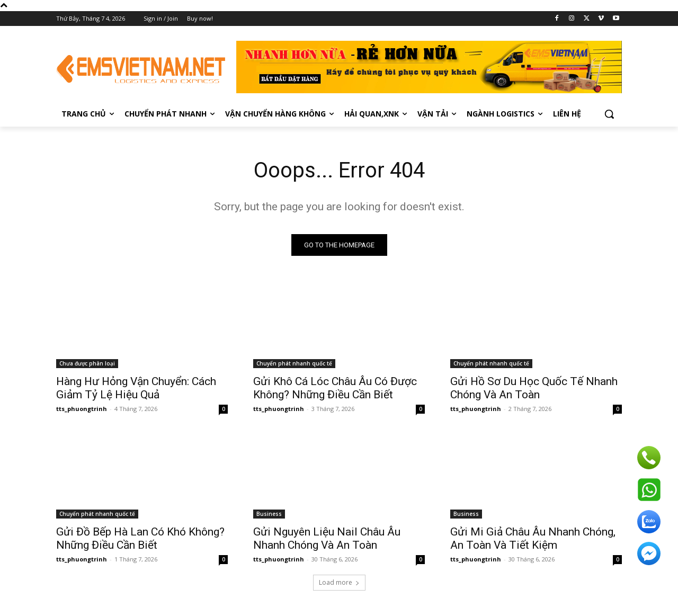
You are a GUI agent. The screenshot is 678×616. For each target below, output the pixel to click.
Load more (339, 582)
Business (269, 514)
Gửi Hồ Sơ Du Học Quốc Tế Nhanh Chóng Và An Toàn (534, 388)
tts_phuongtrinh (82, 409)
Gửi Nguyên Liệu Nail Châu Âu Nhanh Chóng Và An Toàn (327, 538)
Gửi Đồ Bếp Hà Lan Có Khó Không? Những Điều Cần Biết (140, 538)
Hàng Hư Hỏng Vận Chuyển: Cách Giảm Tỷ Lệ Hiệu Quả (136, 388)
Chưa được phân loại (87, 363)
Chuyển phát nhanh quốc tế (294, 363)
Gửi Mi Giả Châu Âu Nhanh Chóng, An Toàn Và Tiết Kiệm (533, 538)
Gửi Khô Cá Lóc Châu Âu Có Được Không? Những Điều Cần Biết (335, 388)
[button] (609, 114)
